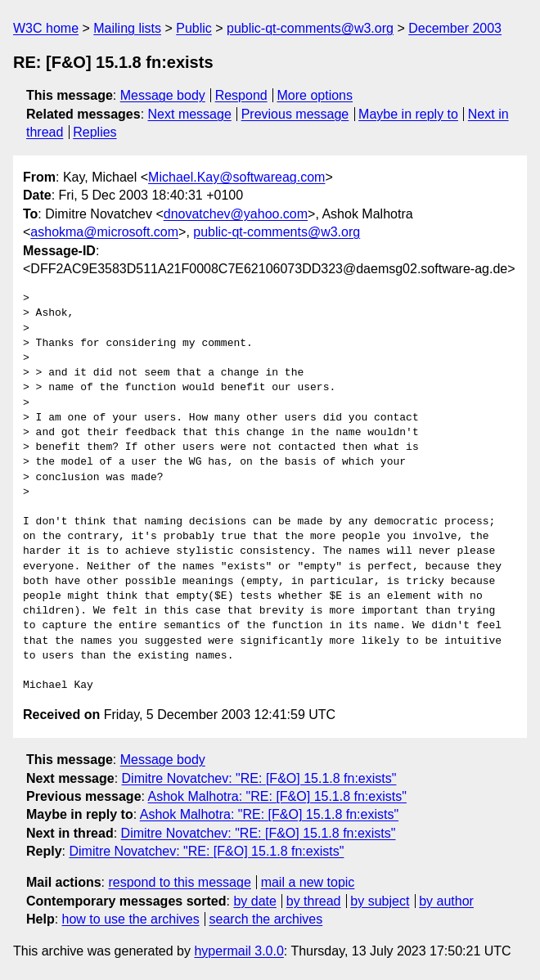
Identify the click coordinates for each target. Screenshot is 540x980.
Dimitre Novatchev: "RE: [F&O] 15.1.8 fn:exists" (259, 778)
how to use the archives (131, 919)
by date (254, 901)
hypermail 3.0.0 (239, 951)
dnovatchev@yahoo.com (236, 214)
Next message (190, 114)
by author (446, 901)
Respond (241, 95)
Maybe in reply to (408, 114)
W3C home (46, 28)
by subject (380, 901)
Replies (94, 132)
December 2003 (455, 28)
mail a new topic (308, 882)
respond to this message (179, 882)
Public (194, 28)
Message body (163, 95)
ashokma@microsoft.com (104, 232)
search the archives (266, 919)
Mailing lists (127, 28)
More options (315, 95)
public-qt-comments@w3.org (310, 28)
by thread (314, 901)
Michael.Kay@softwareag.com (236, 177)
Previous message (295, 114)
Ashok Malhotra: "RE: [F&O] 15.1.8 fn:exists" (277, 796)
